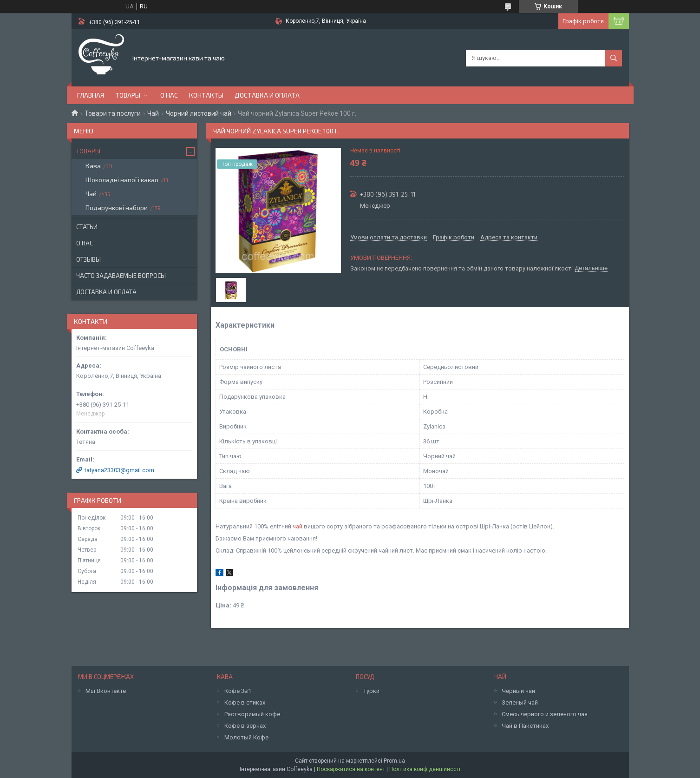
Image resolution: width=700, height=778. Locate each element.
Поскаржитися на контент (351, 769)
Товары (128, 95)
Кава (93, 166)
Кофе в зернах (245, 726)
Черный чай (518, 691)
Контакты (206, 95)
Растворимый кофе (252, 714)
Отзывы (88, 259)
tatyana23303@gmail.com (119, 470)
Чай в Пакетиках (525, 726)
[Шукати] (614, 58)
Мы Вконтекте (106, 691)
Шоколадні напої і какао (122, 180)
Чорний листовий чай (199, 113)
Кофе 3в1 (238, 691)
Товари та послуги (113, 113)
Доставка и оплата (267, 95)
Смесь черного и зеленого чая (545, 714)
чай (298, 526)
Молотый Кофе (246, 737)
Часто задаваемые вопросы (121, 276)
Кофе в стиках (245, 702)
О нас (169, 95)
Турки (371, 691)
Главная (91, 95)
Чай (153, 113)
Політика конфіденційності (425, 769)
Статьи (87, 227)
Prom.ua (394, 761)
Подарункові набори (117, 208)
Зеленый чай (520, 702)
